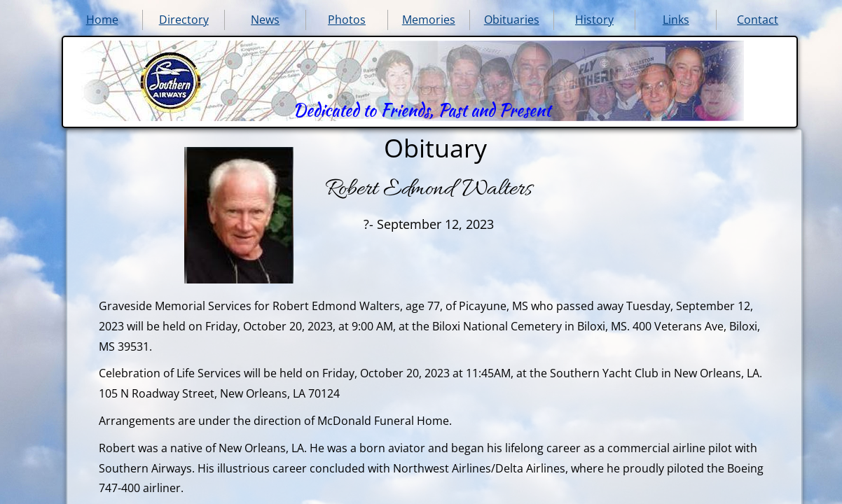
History (594, 20)
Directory (184, 20)
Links (676, 20)
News (265, 20)
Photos (347, 20)
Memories (429, 20)
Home (102, 20)
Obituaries (512, 20)
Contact (758, 20)
